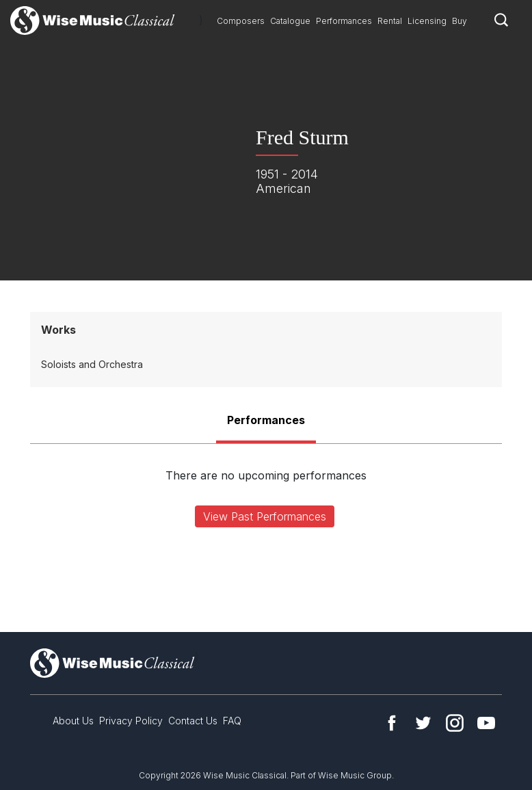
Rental (390, 21)
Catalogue (290, 21)
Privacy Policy (131, 721)
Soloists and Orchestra (92, 364)
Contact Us (193, 721)
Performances (344, 21)
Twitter (423, 723)
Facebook (392, 723)
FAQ (232, 721)
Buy (460, 21)
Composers (241, 21)
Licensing (427, 21)
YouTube (486, 723)
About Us (73, 721)
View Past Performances (265, 516)
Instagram (455, 723)
